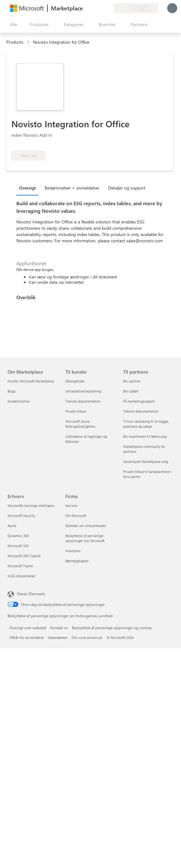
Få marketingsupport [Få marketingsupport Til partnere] (139, 401)
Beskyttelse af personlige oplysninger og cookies (112, 628)
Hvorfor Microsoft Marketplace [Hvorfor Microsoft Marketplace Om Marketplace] (31, 381)
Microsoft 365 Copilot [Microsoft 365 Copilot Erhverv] (24, 556)
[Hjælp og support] (93, 8)
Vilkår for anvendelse (27, 637)
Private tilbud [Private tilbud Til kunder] (76, 411)
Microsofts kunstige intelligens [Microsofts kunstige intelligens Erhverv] (31, 505)
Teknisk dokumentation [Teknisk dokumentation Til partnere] (141, 411)
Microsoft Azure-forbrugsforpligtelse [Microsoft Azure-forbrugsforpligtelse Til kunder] (80, 424)
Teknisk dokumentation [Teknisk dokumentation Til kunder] (83, 401)
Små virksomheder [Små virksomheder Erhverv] (22, 576)
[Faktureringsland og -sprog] (136, 8)
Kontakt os (59, 628)
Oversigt (27, 188)
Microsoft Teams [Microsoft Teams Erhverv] (20, 566)
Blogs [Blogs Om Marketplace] (12, 391)
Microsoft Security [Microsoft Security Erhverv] (21, 516)
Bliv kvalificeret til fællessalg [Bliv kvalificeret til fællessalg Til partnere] (145, 436)
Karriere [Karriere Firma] (71, 505)
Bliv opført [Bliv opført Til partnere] (131, 391)
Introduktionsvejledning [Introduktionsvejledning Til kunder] (83, 391)
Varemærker (58, 637)
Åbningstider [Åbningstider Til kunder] (75, 381)
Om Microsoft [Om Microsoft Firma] (76, 516)
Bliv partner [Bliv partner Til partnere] (132, 381)
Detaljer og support (127, 188)
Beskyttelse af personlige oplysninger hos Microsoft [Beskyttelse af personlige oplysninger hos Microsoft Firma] (85, 538)
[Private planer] (108, 8)
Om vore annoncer (87, 637)
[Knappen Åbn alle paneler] (12, 25)
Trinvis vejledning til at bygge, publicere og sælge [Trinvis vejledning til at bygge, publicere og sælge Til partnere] (146, 424)
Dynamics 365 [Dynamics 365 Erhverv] (18, 536)
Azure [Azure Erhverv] (12, 526)
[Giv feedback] (85, 8)
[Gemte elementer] (101, 8)
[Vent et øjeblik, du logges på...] (172, 8)
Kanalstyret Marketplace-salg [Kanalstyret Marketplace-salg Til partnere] (146, 461)
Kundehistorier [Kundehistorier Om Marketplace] (19, 401)
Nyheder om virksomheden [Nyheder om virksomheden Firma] (86, 526)
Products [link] (15, 42)
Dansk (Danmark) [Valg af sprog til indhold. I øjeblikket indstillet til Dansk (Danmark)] (31, 594)
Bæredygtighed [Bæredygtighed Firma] (77, 561)
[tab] (29, 188)
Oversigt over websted (28, 628)
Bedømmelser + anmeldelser (72, 188)
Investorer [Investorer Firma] (73, 551)
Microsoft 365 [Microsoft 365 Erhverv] (18, 546)
